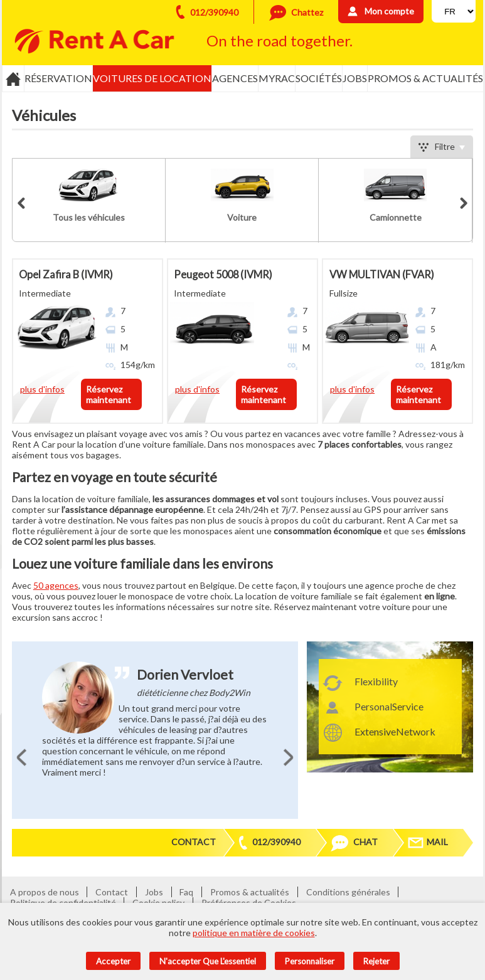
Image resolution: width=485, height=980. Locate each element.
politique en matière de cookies (254, 933)
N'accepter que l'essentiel (208, 961)
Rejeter (376, 961)
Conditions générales (348, 892)
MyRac (277, 78)
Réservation (58, 78)
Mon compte (389, 11)
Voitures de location (152, 78)
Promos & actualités (425, 78)
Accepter (113, 961)
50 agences (56, 585)
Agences (235, 78)
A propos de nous (45, 892)
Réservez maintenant (109, 394)
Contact (194, 842)
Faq (186, 892)
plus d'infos (42, 389)
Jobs (355, 78)
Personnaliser (310, 961)
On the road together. (280, 40)
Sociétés (319, 78)
